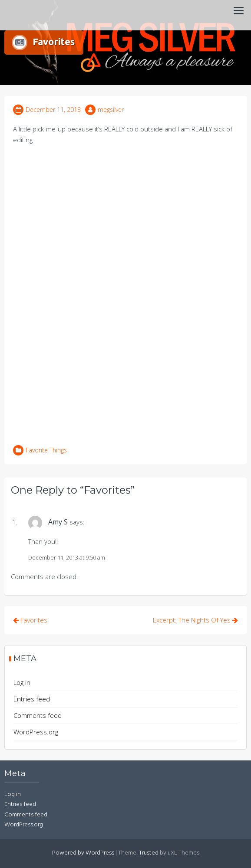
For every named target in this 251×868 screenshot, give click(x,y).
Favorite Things (46, 450)
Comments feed (38, 715)
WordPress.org (36, 732)
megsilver (111, 110)
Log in (22, 682)
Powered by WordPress (83, 853)
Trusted (149, 853)
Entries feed (32, 699)
